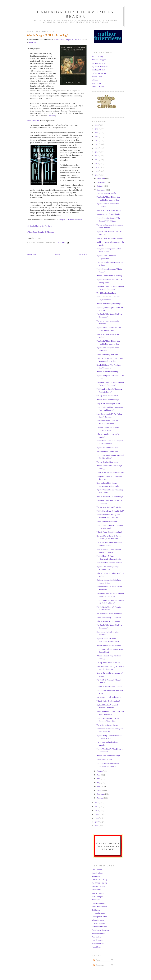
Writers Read (97, 77)
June (99, 779)
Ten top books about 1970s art (108, 663)
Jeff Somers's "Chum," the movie (109, 614)
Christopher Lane (98, 913)
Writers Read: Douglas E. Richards (67, 40)
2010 (97, 810)
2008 (97, 818)
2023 (97, 137)
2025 (97, 129)
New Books (96, 83)
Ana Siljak (96, 900)
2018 (97, 156)
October (100, 186)
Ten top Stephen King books (107, 462)
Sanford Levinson (99, 933)
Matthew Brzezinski (99, 927)
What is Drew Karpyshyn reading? (110, 238)
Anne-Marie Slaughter (100, 930)
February (101, 794)
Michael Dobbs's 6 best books (108, 451)
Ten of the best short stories (107, 725)
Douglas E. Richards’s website (70, 220)
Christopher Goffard (100, 917)
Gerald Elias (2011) (99, 883)
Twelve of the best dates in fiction (109, 686)
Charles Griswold (98, 923)
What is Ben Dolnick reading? (108, 756)
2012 (97, 803)
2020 (97, 148)
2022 (97, 140)
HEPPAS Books (98, 87)
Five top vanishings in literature (109, 617)
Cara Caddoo (97, 870)
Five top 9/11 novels (104, 759)
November (101, 182)
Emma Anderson (98, 903)
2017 (97, 160)
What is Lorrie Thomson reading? (109, 276)
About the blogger (99, 60)
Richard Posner (98, 943)
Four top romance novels (106, 193)
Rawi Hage (96, 876)
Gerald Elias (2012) (99, 880)
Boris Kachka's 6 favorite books (109, 645)
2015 (97, 167)
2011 (97, 807)
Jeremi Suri (96, 947)
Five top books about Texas (107, 521)
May (99, 782)
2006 (97, 826)
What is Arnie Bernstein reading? (109, 532)
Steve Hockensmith (99, 907)
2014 (97, 171)
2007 (97, 822)
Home (58, 254)
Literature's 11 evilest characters (109, 697)
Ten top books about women (107, 396)
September (101, 190)
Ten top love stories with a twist (109, 507)
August (100, 771)
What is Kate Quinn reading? (108, 400)
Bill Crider (96, 910)
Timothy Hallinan (99, 886)
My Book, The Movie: (39, 226)
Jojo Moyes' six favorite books (108, 214)
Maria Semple (97, 896)
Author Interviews (99, 73)
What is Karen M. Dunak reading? (110, 496)
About (33, 120)
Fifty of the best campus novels (108, 403)
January (100, 798)
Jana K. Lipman (98, 893)
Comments (99, 965)
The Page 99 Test (98, 70)
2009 (97, 814)
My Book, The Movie (100, 66)
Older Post (83, 254)
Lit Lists (95, 80)
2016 (97, 163)
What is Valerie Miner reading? (108, 621)
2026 (97, 125)
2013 (97, 175)
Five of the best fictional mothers (109, 563)
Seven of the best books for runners (110, 472)
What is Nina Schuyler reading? (109, 304)
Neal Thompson (98, 940)
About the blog (97, 56)
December (101, 178)
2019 (97, 152)
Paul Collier (96, 937)
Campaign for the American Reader (76, 14)
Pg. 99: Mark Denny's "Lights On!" (110, 511)
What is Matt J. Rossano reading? (109, 210)
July (99, 775)
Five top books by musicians (107, 354)
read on (52, 116)
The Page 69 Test (98, 63)
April (99, 786)
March (100, 790)
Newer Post (31, 254)
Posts (97, 960)
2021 (97, 144)
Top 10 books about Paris (106, 293)
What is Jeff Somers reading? (108, 372)
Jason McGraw (97, 873)
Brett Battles (97, 890)
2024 (97, 133)
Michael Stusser (98, 920)
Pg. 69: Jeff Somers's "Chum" (108, 448)
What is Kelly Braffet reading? (108, 701)
